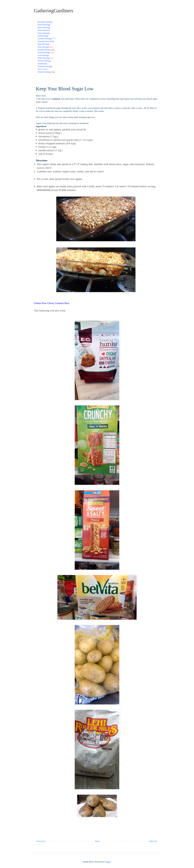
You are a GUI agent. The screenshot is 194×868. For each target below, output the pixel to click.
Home (97, 841)
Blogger (108, 862)
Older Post (153, 841)
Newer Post (41, 841)
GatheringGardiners (54, 11)
